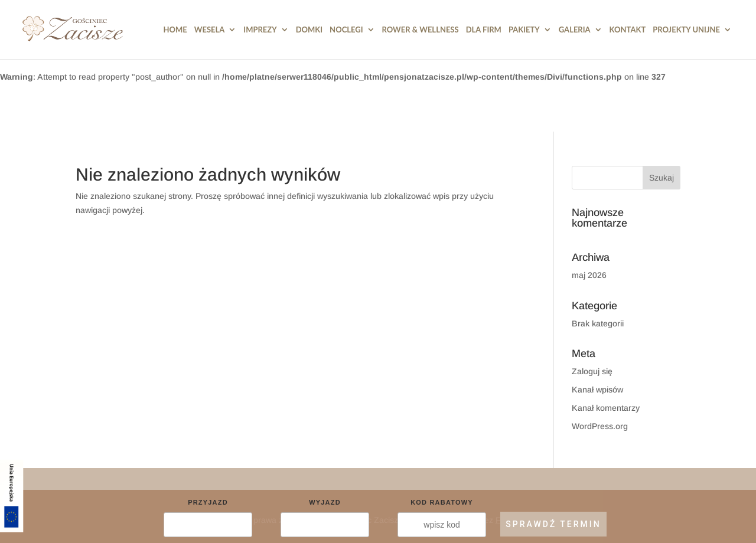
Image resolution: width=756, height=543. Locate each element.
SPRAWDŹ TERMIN (553, 524)
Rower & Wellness (421, 30)
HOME (175, 30)
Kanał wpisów (597, 390)
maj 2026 (589, 275)
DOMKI (309, 30)
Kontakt (628, 30)
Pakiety (524, 30)
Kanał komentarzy (606, 408)
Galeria (575, 30)
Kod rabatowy (442, 502)
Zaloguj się (592, 371)
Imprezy (260, 30)
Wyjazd (325, 502)
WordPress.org (600, 426)
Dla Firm (484, 30)
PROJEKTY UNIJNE (686, 30)
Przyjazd (208, 502)
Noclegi (346, 30)
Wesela (210, 30)
